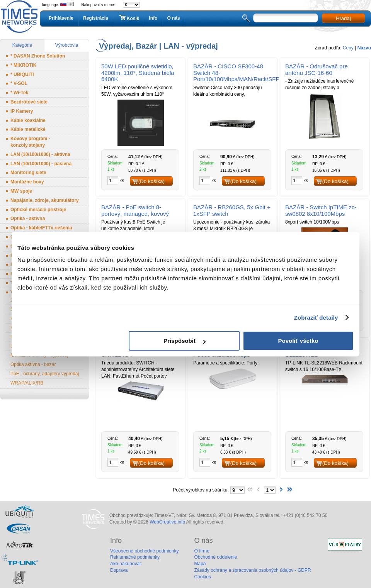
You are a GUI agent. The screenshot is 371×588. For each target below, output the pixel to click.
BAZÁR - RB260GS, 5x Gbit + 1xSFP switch (232, 210)
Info (153, 18)
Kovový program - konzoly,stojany (30, 142)
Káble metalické (28, 129)
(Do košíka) (151, 181)
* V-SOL (19, 83)
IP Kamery (22, 111)
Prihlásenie (61, 18)
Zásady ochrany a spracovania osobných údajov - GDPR (252, 570)
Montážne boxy (27, 182)
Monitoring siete (28, 173)
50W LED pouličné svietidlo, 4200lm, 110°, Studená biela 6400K (138, 73)
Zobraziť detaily (316, 318)
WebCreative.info (167, 522)
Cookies (202, 577)
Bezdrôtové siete (29, 102)
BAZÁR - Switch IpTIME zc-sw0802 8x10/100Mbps (321, 210)
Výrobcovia (67, 45)
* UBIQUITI (22, 75)
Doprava (119, 570)
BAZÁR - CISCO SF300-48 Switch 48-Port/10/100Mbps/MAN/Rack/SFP (235, 73)
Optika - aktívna (28, 219)
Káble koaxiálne (28, 120)
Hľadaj (343, 18)
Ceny (348, 48)
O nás (173, 18)
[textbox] (286, 18)
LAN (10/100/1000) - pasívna (41, 164)
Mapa (200, 564)
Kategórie (22, 45)
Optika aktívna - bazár (33, 364)
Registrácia (96, 18)
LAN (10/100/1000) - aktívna (40, 154)
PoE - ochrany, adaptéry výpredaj (45, 374)
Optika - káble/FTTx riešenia (41, 228)
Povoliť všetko (298, 341)
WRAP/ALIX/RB (27, 383)
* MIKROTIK (23, 65)
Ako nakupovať (126, 564)
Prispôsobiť (185, 341)
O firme (202, 551)
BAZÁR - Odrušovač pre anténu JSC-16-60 (317, 69)
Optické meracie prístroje (38, 210)
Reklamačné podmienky (135, 557)
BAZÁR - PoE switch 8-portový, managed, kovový (135, 210)
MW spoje (21, 191)
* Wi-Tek (19, 93)
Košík (129, 18)
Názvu (364, 48)
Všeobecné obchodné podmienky (144, 551)
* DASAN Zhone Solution (38, 56)
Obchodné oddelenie (215, 557)
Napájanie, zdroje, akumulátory (45, 200)
